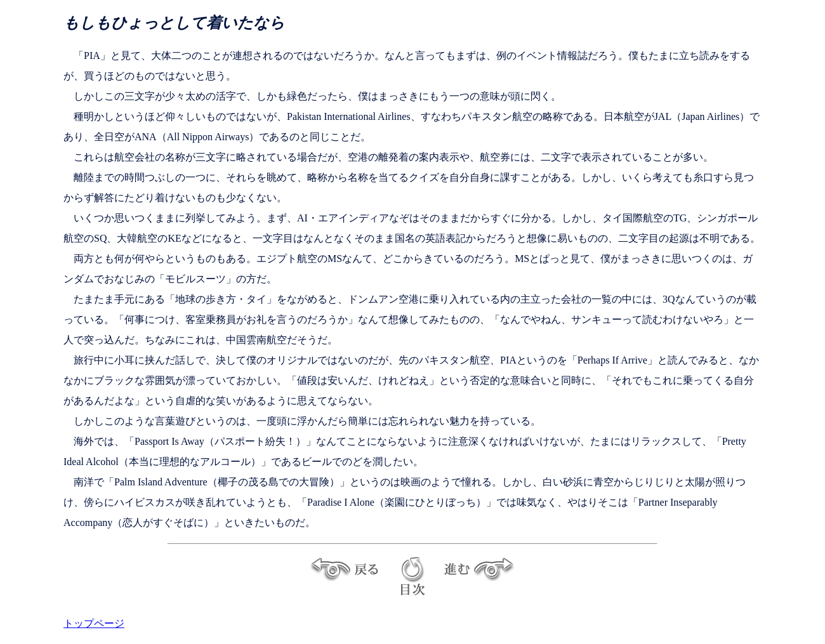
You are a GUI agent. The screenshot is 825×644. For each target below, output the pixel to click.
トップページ (94, 623)
